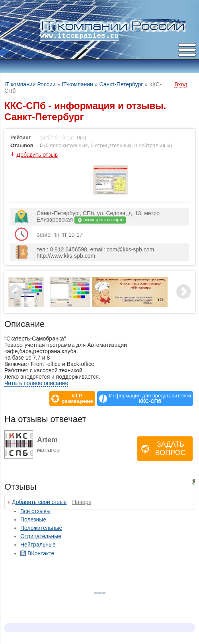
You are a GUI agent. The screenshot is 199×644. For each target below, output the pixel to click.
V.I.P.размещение (77, 399)
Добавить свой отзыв (39, 502)
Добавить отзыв (37, 155)
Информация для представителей (150, 399)
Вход (181, 84)
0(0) (63, 137)
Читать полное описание (36, 383)
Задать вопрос (171, 448)
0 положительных (67, 145)
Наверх (82, 502)
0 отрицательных (111, 145)
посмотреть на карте (100, 220)
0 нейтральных (152, 145)
